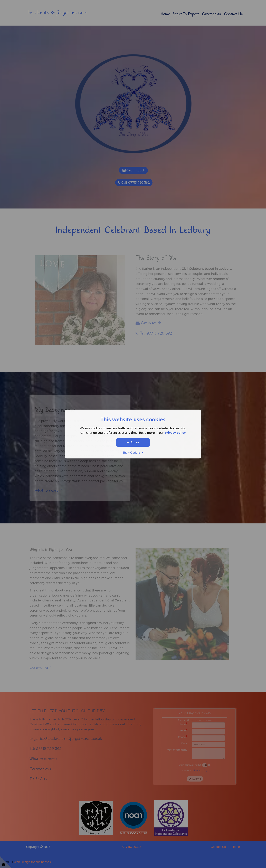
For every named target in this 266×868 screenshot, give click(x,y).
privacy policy (175, 433)
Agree (133, 442)
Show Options (133, 453)
